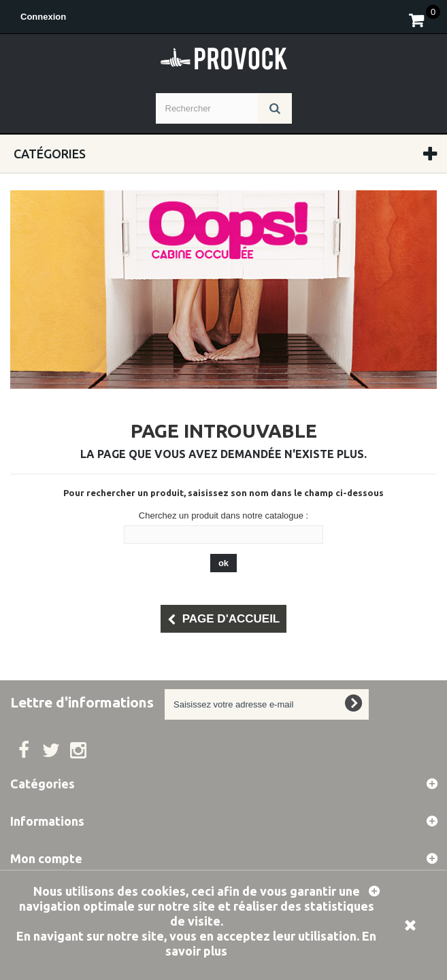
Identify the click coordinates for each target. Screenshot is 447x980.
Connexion (43, 17)
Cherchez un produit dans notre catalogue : (223, 515)
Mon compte (46, 858)
